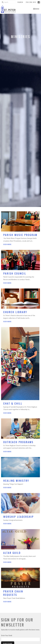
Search (20, 2)
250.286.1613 (31, 2)
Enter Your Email (7, 635)
